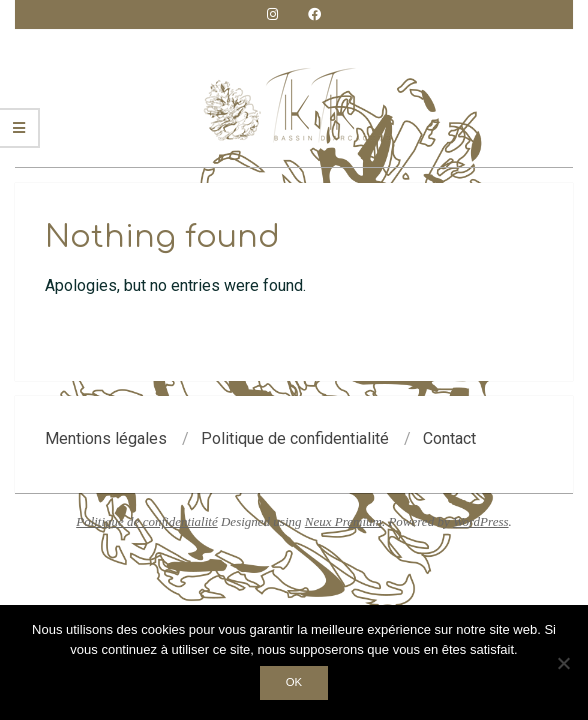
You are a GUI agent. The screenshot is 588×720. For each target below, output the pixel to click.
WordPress (481, 521)
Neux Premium (343, 521)
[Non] (563, 663)
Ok (294, 682)
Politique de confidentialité (147, 521)
